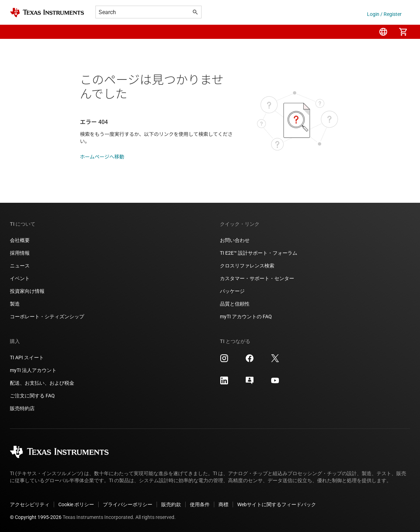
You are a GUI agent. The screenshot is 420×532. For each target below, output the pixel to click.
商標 (223, 504)
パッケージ (232, 291)
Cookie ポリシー (76, 504)
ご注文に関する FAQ (32, 396)
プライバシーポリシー (128, 504)
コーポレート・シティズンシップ (47, 317)
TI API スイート (27, 357)
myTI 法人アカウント (33, 370)
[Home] (47, 13)
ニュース (20, 266)
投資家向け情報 (27, 291)
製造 (15, 304)
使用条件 (200, 504)
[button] (17, 32)
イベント (20, 278)
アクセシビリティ (30, 504)
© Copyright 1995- (36, 517)
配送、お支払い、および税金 (42, 383)
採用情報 (20, 253)
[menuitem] (383, 32)
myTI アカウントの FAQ (246, 317)
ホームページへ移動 (102, 157)
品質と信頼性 (235, 304)
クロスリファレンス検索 (247, 266)
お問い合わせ (235, 240)
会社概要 (20, 240)
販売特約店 (22, 408)
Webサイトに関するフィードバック (277, 504)
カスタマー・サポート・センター (257, 278)
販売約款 (171, 504)
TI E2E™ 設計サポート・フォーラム (259, 253)
